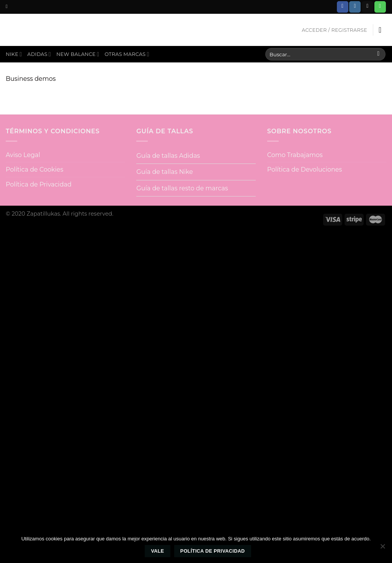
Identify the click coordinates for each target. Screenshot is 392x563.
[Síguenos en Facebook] (343, 7)
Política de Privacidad (39, 184)
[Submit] (378, 54)
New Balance (78, 54)
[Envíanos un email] (367, 7)
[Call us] (380, 7)
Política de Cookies (34, 169)
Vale (157, 551)
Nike (14, 54)
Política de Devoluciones (305, 169)
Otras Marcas (127, 54)
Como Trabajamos (295, 155)
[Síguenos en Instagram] (355, 7)
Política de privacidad (213, 551)
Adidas (39, 54)
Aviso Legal (23, 155)
